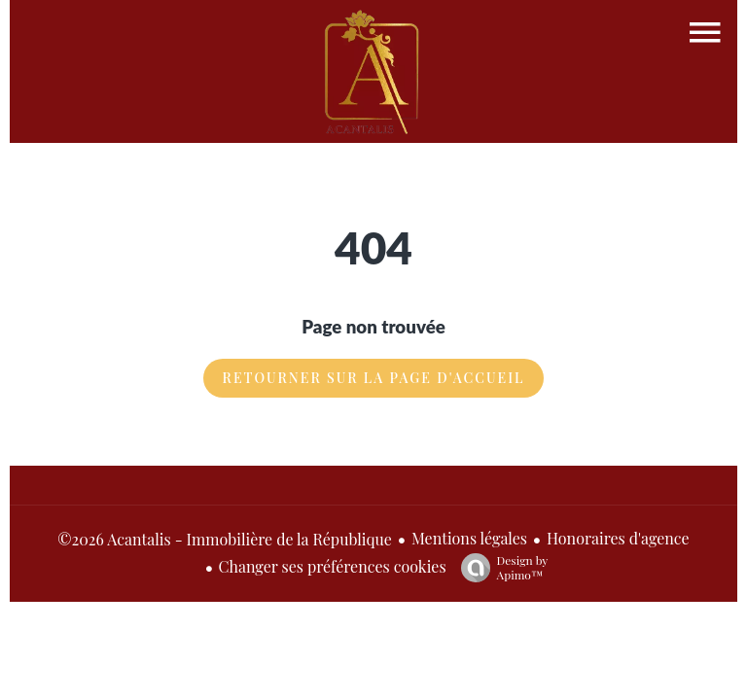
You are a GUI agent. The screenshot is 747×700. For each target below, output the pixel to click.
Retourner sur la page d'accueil (374, 378)
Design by (500, 567)
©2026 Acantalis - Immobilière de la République (225, 539)
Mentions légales (469, 538)
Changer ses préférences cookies (333, 566)
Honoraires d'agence (618, 538)
